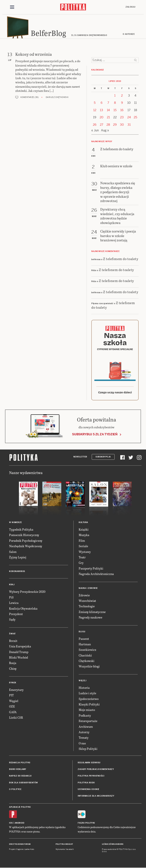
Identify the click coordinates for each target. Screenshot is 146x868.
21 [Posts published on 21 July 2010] (108, 118)
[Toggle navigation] (12, 7)
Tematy (84, 738)
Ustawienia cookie (89, 790)
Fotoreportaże (88, 721)
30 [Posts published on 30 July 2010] (122, 125)
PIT (11, 696)
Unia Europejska (20, 647)
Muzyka (84, 535)
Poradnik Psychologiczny (26, 541)
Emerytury (16, 690)
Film (82, 541)
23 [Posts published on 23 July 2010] (122, 118)
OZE (12, 707)
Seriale (83, 547)
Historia (84, 688)
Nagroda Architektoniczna (96, 574)
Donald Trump (19, 652)
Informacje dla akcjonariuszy (96, 796)
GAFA (13, 712)
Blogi (82, 632)
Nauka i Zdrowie (88, 589)
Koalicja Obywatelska (23, 609)
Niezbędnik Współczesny (26, 547)
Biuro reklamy (18, 770)
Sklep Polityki (88, 749)
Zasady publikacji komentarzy (96, 770)
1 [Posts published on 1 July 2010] (115, 96)
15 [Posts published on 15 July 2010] (115, 110)
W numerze (16, 523)
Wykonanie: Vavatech (65, 850)
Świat (12, 634)
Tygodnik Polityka (21, 530)
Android (20, 823)
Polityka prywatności (91, 776)
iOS (11, 823)
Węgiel (14, 701)
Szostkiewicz (87, 650)
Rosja (13, 663)
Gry (81, 563)
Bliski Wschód (19, 658)
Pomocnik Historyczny (24, 535)
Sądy (12, 620)
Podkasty (85, 716)
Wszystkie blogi (89, 667)
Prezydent (16, 614)
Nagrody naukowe (90, 618)
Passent (84, 639)
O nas (82, 744)
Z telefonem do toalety (121, 259)
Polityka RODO (86, 783)
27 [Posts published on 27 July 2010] (102, 125)
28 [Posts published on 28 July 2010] (108, 125)
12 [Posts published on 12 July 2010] (95, 110)
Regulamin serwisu (89, 763)
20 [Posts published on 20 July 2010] (102, 118)
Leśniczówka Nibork (113, 845)
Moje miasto (87, 710)
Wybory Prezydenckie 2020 (27, 592)
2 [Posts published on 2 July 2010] (122, 96)
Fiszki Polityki (86, 823)
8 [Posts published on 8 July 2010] (115, 103)
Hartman (85, 644)
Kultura (83, 523)
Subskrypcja (103, 457)
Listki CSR (16, 718)
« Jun (95, 131)
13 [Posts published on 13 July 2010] (101, 110)
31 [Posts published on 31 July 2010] (129, 125)
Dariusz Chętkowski (57, 98)
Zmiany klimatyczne (92, 612)
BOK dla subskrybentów (24, 783)
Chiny (13, 669)
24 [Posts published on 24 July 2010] (129, 118)
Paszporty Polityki (91, 569)
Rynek (13, 683)
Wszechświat (87, 601)
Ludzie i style (87, 694)
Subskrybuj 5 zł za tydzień (95, 435)
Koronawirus (17, 572)
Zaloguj (130, 7)
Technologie (87, 607)
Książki (84, 530)
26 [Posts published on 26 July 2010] (95, 125)
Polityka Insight (64, 845)
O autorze (129, 34)
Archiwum (86, 727)
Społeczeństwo (89, 699)
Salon (13, 552)
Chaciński (85, 656)
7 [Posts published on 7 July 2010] (108, 103)
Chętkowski (87, 661)
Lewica (14, 603)
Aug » (105, 131)
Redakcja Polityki (20, 763)
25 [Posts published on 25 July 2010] (135, 118)
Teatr (82, 558)
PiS (11, 598)
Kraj (12, 585)
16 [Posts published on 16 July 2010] (122, 110)
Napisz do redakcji (20, 776)
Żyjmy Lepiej (18, 558)
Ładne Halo (29, 850)
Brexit (13, 641)
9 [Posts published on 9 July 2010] (122, 103)
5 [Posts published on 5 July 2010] (95, 103)
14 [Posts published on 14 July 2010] (108, 110)
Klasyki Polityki (89, 705)
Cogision (20, 850)
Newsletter (80, 457)
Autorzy (84, 732)
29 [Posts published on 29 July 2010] (115, 125)
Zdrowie (84, 596)
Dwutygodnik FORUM (20, 845)
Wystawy (85, 552)
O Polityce (15, 790)
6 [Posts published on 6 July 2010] (102, 103)
